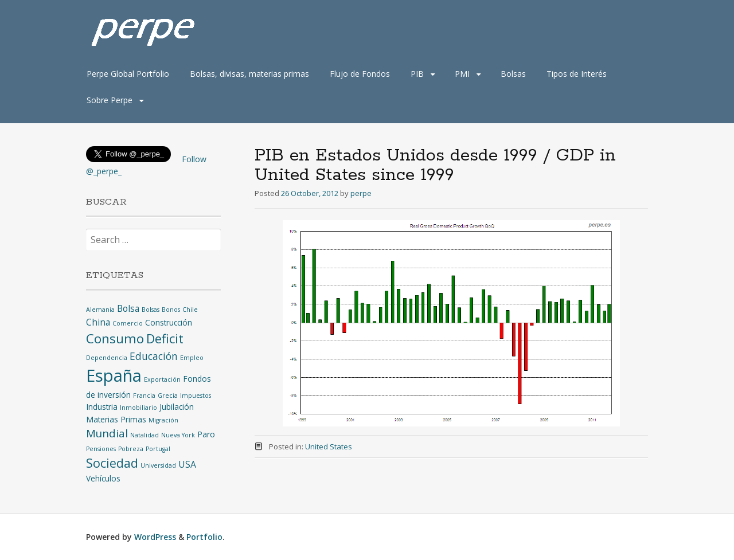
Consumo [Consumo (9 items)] (115, 338)
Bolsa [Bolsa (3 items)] (128, 308)
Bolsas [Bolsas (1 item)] (151, 310)
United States (329, 447)
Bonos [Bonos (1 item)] (171, 310)
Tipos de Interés (577, 74)
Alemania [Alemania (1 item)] (100, 310)
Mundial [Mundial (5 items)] (107, 433)
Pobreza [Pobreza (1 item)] (131, 449)
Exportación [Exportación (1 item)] (162, 379)
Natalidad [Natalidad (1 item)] (145, 435)
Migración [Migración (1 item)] (163, 420)
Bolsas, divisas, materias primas (249, 74)
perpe (361, 193)
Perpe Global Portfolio (128, 74)
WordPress (155, 537)
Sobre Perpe (110, 100)
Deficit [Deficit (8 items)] (165, 338)
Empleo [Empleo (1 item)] (192, 358)
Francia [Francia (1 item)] (144, 395)
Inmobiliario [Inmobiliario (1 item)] (138, 408)
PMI (462, 74)
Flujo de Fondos (360, 74)
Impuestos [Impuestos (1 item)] (196, 395)
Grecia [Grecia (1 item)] (168, 395)
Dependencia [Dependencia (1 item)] (107, 358)
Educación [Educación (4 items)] (154, 356)
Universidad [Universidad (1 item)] (158, 465)
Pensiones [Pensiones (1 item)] (101, 449)
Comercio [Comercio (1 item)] (128, 323)
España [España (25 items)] (114, 375)
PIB (417, 74)
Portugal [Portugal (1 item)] (158, 449)
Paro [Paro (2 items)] (206, 434)
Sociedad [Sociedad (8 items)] (112, 463)
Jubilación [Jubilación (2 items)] (177, 407)
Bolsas (513, 74)
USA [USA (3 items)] (187, 464)
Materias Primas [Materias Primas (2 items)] (116, 419)
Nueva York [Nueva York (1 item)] (178, 435)
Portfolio (204, 537)
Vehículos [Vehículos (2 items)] (103, 478)
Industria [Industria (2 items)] (102, 407)
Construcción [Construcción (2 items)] (169, 322)
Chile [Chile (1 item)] (190, 310)
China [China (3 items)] (98, 322)
